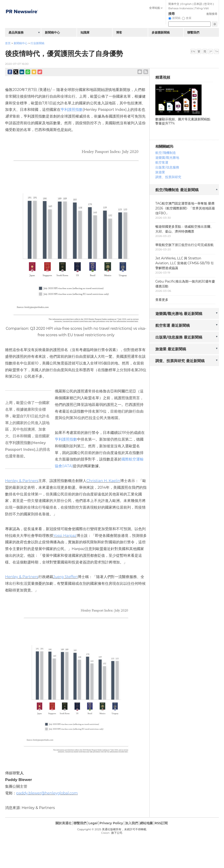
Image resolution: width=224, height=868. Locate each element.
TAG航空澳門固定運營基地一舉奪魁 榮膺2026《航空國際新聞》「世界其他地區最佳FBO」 (185, 208)
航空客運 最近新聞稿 (173, 325)
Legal (93, 823)
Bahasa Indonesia (181, 8)
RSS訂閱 (161, 823)
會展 (189, 18)
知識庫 (85, 32)
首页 (8, 43)
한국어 (208, 4)
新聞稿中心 (21, 43)
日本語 (198, 4)
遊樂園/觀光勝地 (167, 158)
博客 (119, 32)
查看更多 (162, 300)
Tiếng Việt (202, 8)
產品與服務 (16, 32)
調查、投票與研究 (168, 177)
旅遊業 (160, 172)
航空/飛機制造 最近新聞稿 (177, 190)
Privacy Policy (111, 823)
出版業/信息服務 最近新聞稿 (179, 337)
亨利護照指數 (72, 110)
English (187, 4)
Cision (105, 833)
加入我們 (132, 823)
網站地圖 (146, 823)
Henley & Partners (22, 481)
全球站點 (155, 8)
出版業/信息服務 (167, 167)
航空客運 (162, 162)
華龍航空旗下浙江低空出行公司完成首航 (184, 245)
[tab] (184, 190)
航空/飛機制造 (166, 153)
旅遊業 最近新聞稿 (171, 349)
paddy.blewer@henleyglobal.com (47, 793)
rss (146, 72)
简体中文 (174, 4)
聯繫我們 (193, 32)
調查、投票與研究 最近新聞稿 (180, 361)
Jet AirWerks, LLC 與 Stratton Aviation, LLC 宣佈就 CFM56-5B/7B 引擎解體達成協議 (185, 263)
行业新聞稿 (37, 43)
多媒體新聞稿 (161, 32)
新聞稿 (176, 18)
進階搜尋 (212, 14)
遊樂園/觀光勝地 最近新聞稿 (179, 314)
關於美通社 (64, 823)
